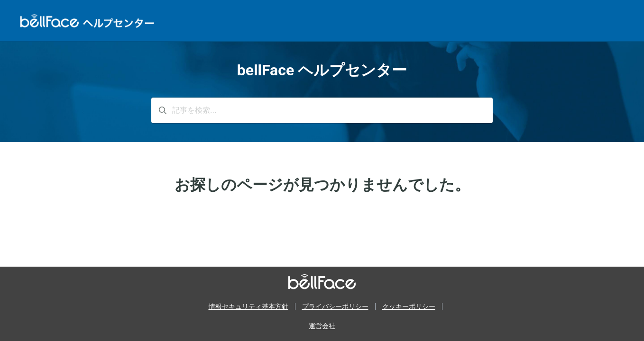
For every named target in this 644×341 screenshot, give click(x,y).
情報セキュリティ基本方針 (248, 306)
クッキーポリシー (409, 306)
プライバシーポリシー (335, 306)
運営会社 (322, 326)
